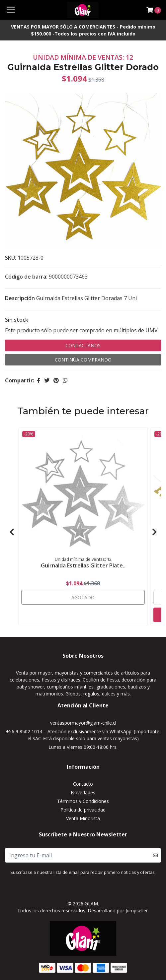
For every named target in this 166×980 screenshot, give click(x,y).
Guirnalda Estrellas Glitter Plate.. (83, 565)
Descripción (20, 298)
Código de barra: (26, 277)
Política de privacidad (83, 810)
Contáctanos (83, 345)
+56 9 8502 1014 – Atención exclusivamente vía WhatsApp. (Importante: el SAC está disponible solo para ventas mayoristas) (83, 735)
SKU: (11, 258)
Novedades (83, 792)
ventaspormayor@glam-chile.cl (83, 723)
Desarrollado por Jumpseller (118, 911)
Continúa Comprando (83, 360)
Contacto (83, 784)
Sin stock (17, 320)
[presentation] (12, 532)
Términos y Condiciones (83, 801)
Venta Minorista (83, 818)
